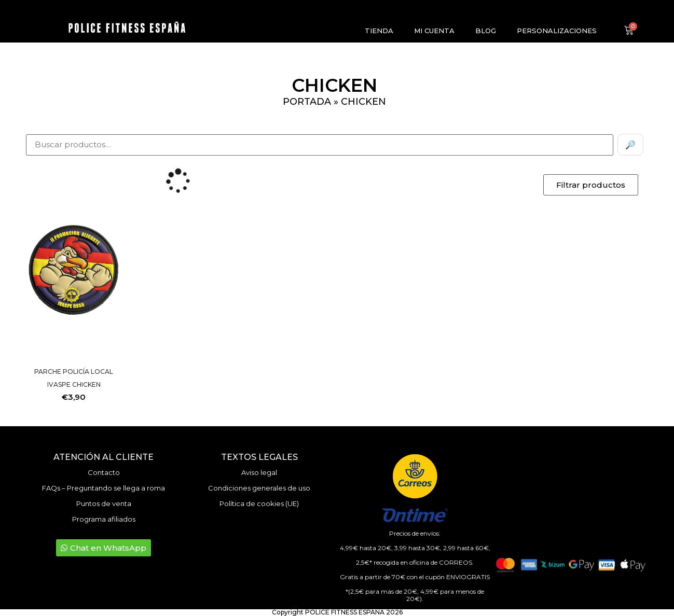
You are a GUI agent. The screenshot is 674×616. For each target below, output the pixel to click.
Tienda (379, 31)
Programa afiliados (104, 519)
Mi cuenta (434, 31)
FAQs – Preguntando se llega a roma (104, 488)
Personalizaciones (557, 31)
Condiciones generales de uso (259, 488)
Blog (486, 31)
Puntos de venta (104, 503)
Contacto (104, 472)
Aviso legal (259, 472)
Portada (307, 102)
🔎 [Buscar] (630, 145)
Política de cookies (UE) (259, 503)
